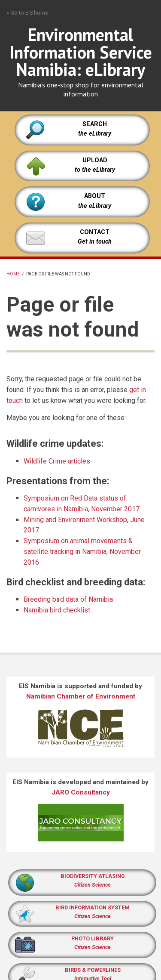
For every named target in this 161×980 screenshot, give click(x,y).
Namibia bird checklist (57, 610)
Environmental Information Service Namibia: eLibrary (81, 52)
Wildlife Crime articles (57, 461)
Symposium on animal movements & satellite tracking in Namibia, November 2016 (82, 552)
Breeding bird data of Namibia (68, 599)
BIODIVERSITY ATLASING (93, 876)
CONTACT (95, 232)
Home (13, 274)
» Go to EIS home (27, 13)
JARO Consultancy (81, 792)
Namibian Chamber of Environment (81, 696)
